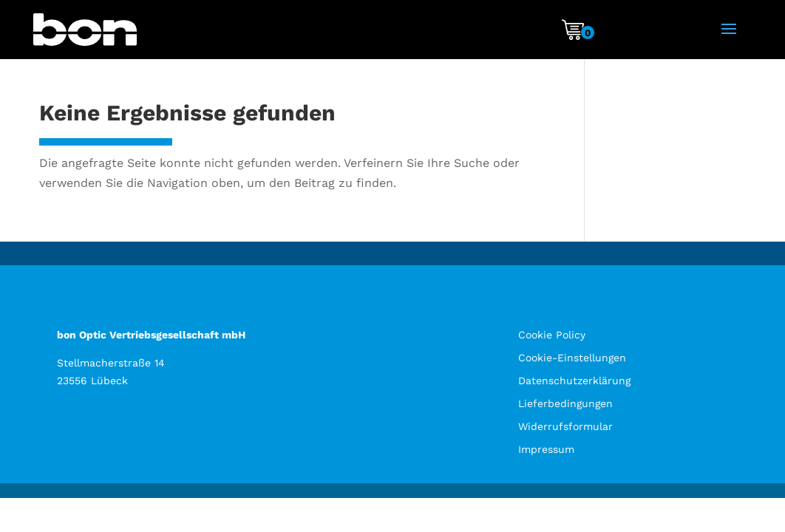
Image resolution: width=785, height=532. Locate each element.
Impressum (546, 449)
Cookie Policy (552, 335)
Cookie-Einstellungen (572, 358)
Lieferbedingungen (565, 403)
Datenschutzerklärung (574, 381)
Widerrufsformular (565, 426)
